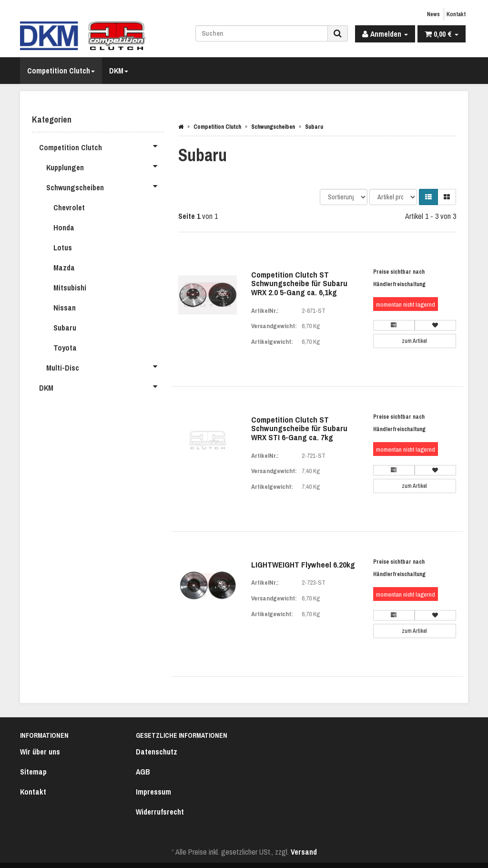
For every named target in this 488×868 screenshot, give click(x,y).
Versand (304, 852)
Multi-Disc (105, 366)
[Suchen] (262, 33)
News (433, 14)
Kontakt (456, 14)
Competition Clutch (61, 71)
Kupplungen (105, 166)
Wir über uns (40, 752)
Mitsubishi (70, 288)
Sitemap (33, 772)
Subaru (65, 328)
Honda (64, 227)
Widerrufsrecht (160, 812)
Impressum (153, 792)
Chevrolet (69, 207)
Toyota (65, 348)
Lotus (63, 248)
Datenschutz (157, 752)
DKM (119, 71)
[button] (428, 197)
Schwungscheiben (105, 186)
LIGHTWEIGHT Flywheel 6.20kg (303, 564)
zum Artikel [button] (414, 341)
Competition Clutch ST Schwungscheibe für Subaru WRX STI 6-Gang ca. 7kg (299, 428)
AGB (143, 772)
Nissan (65, 308)
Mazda (64, 268)
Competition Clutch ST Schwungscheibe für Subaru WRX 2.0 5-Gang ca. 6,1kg (299, 283)
